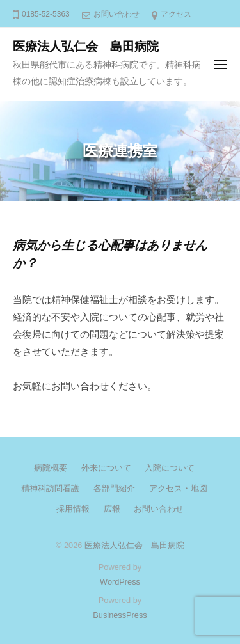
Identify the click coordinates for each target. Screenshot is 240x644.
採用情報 (73, 509)
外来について (106, 468)
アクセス (176, 14)
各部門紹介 (114, 488)
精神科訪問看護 (50, 488)
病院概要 (51, 468)
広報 (112, 509)
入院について (170, 468)
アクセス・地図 (178, 488)
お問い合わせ (116, 14)
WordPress (120, 582)
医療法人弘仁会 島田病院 (86, 46)
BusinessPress (120, 615)
